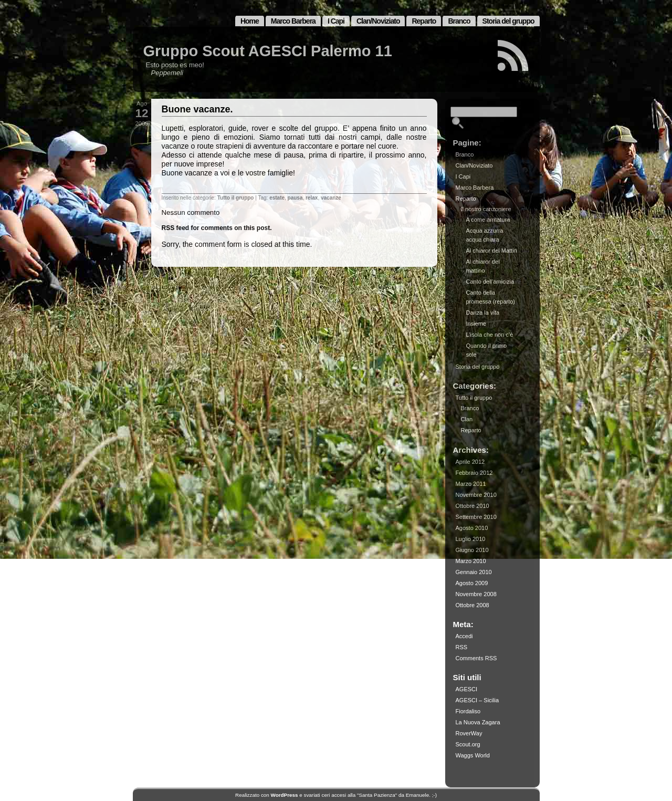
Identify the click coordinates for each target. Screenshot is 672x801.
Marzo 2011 (471, 484)
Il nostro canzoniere (486, 209)
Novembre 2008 (476, 594)
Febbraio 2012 (474, 473)
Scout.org (468, 744)
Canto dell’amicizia (490, 282)
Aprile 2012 (470, 462)
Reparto (424, 21)
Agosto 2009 (472, 583)
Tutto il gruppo (236, 198)
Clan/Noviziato (378, 21)
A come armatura (488, 220)
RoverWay (469, 733)
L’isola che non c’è (490, 335)
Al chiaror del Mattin (492, 251)
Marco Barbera (293, 21)
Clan (467, 419)
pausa (295, 198)
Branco (459, 21)
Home (250, 21)
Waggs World (473, 755)
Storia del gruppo (508, 21)
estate (277, 198)
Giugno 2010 (472, 550)
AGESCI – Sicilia (477, 700)
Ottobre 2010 (472, 506)
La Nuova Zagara (478, 722)
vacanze (331, 198)
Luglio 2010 (471, 539)
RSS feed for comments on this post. (217, 228)
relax (312, 198)
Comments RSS (476, 658)
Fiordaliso (468, 711)
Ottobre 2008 (472, 605)
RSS (462, 647)
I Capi (336, 21)
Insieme (476, 324)
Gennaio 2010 (474, 572)
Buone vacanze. (197, 109)
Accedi (464, 636)
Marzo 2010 (471, 561)
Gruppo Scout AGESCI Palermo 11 (268, 51)
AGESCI (467, 689)
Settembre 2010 (476, 517)
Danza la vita (483, 313)
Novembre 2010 (476, 495)
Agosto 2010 (472, 528)
